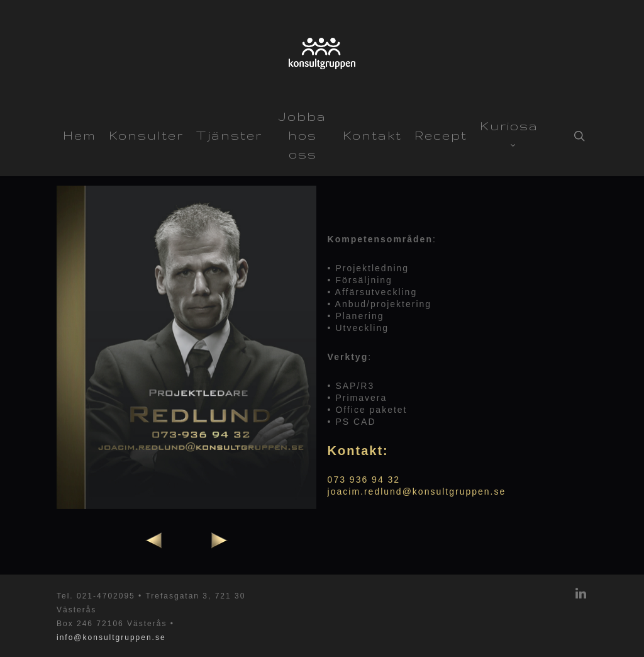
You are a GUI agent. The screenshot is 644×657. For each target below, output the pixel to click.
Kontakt (372, 135)
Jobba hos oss (303, 135)
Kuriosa (509, 130)
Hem (80, 135)
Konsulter (146, 135)
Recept (441, 135)
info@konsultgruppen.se (111, 637)
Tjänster (229, 135)
